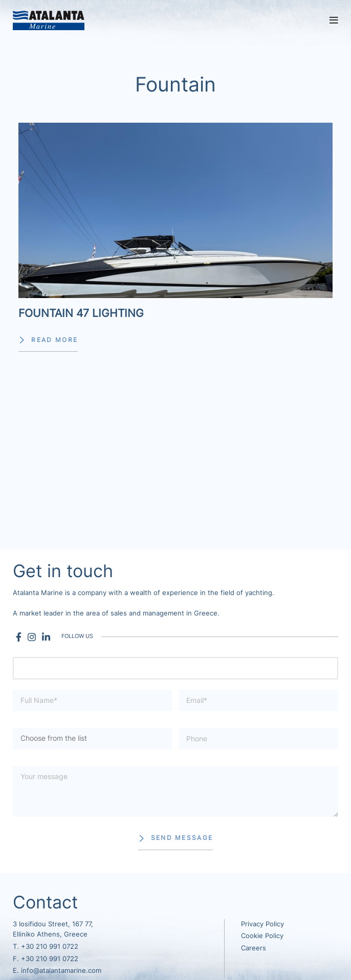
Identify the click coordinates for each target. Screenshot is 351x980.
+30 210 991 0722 (50, 947)
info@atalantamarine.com (61, 971)
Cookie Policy (262, 936)
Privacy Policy (262, 924)
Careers (254, 948)
